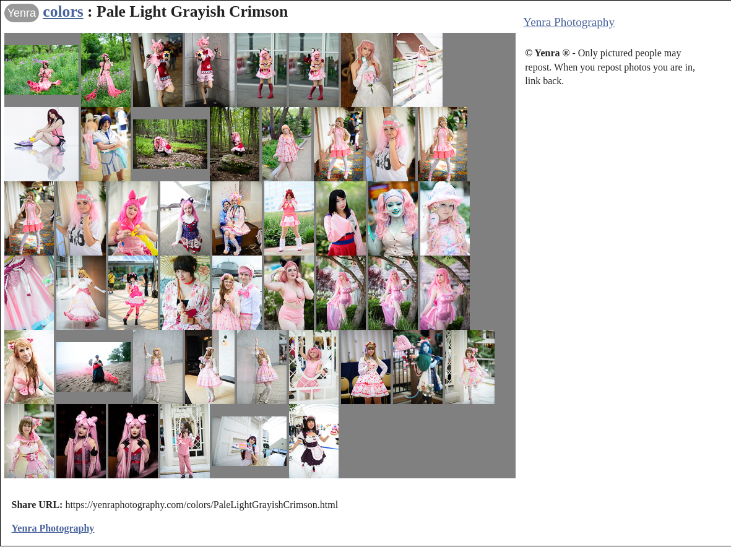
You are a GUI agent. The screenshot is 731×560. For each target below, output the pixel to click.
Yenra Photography (569, 22)
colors (63, 11)
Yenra (22, 13)
